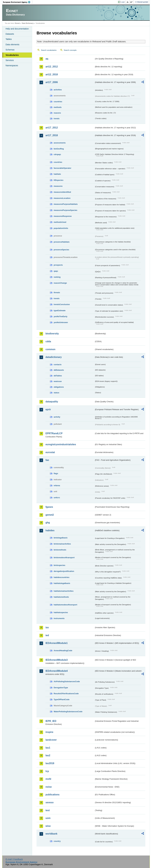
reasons (57, 113)
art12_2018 (52, 74)
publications (52, 795)
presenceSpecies (61, 250)
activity (57, 417)
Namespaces (12, 65)
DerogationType (61, 688)
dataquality (52, 402)
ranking (57, 277)
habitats (57, 174)
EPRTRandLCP (54, 433)
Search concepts (70, 50)
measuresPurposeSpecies (65, 210)
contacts (58, 365)
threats (57, 292)
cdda (48, 341)
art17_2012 (52, 128)
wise (48, 826)
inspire (49, 732)
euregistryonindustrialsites (61, 444)
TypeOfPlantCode (61, 699)
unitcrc (57, 498)
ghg (48, 523)
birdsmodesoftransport (64, 558)
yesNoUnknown (61, 322)
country (57, 841)
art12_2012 (52, 67)
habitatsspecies (61, 612)
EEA (18, 2)
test (47, 810)
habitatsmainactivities (64, 591)
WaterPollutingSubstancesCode (68, 712)
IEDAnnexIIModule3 (56, 660)
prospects (58, 265)
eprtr (48, 409)
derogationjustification (64, 571)
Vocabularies (12, 55)
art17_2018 (52, 135)
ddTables (58, 376)
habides (50, 530)
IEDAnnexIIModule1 (56, 643)
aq (47, 59)
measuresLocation (62, 198)
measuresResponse (63, 216)
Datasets (10, 34)
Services (10, 60)
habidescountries (61, 577)
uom (48, 818)
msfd (48, 779)
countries (58, 102)
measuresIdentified (62, 192)
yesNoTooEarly (60, 316)
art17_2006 (52, 82)
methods (58, 107)
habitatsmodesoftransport (65, 605)
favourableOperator (62, 168)
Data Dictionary (28, 23)
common (50, 349)
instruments (59, 618)
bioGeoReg (59, 149)
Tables (9, 39)
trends (56, 119)
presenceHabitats (62, 242)
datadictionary (54, 357)
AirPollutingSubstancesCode (67, 681)
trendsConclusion (62, 304)
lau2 (48, 755)
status (56, 393)
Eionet (17, 23)
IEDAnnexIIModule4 (56, 671)
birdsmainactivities (62, 544)
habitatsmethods (61, 597)
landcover (51, 740)
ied (47, 635)
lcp (47, 771)
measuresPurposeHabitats (66, 204)
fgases (49, 507)
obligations (59, 387)
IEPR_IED (51, 721)
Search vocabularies (49, 50)
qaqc (56, 271)
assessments (60, 143)
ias (47, 627)
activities (58, 90)
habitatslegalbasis (62, 583)
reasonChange (60, 283)
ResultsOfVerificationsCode (66, 694)
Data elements (12, 44)
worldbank (51, 834)
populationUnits (61, 228)
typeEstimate (60, 310)
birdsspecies (59, 565)
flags (56, 473)
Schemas (10, 50)
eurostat (50, 452)
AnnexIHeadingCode (63, 651)
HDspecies (58, 180)
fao (47, 460)
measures (58, 186)
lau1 (48, 748)
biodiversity (52, 334)
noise (49, 787)
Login (123, 2)
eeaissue (58, 381)
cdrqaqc (57, 154)
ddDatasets (59, 370)
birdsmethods (60, 550)
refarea (57, 485)
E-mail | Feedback (14, 859)
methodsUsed (60, 222)
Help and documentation (17, 29)
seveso (49, 802)
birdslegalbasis (60, 538)
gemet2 (50, 515)
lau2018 (50, 763)
